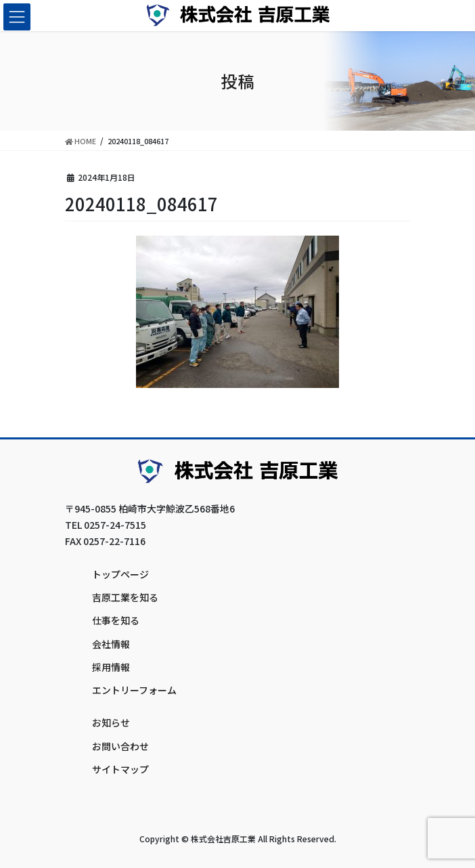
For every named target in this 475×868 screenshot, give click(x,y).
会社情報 (111, 644)
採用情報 (111, 667)
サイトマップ (120, 769)
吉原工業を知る (125, 597)
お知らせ (111, 722)
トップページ (120, 574)
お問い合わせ (120, 746)
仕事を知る (116, 620)
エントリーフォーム (134, 690)
